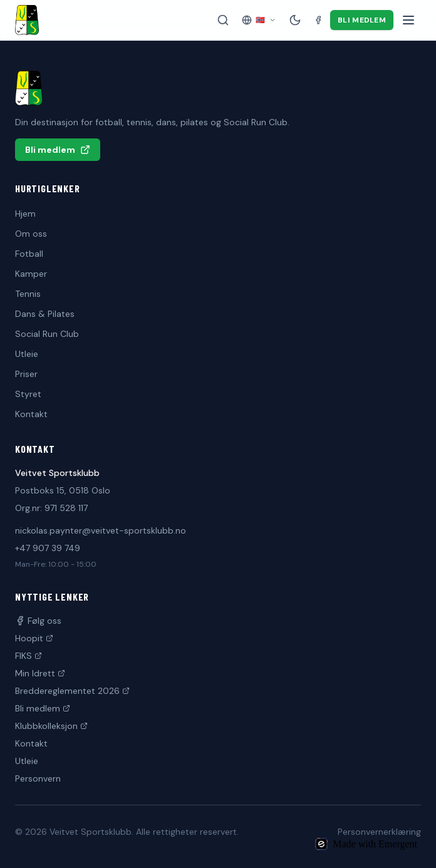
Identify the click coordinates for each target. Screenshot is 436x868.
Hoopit (34, 638)
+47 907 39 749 (48, 548)
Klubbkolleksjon (51, 726)
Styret (28, 394)
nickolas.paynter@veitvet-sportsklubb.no (101, 530)
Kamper (31, 274)
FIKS (29, 656)
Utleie (27, 354)
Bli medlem (362, 20)
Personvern (38, 778)
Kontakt (31, 414)
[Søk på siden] (223, 20)
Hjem (25, 214)
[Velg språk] (259, 20)
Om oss (31, 234)
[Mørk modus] (295, 20)
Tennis (28, 294)
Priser (26, 374)
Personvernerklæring (379, 832)
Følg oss (38, 621)
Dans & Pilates (45, 314)
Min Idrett (40, 673)
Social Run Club (47, 334)
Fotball (29, 254)
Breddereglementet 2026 (72, 691)
